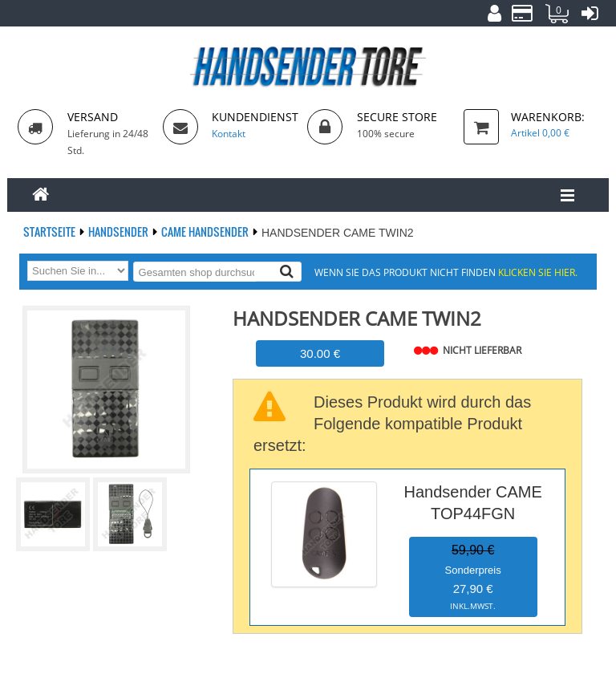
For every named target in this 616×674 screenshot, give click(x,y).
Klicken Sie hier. (538, 272)
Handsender (120, 231)
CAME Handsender (206, 231)
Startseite (51, 231)
